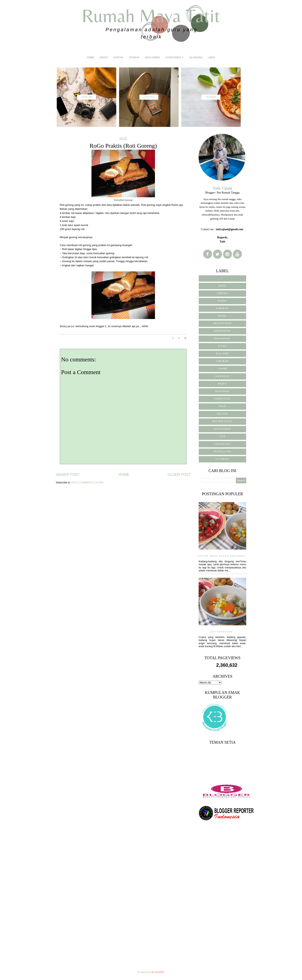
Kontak (118, 57)
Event (222, 301)
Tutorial (222, 459)
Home (90, 57)
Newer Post (68, 475)
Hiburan (223, 309)
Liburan (222, 361)
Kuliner (222, 354)
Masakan (222, 376)
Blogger (158, 972)
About (104, 57)
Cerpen (223, 294)
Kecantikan (222, 324)
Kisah (222, 346)
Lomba (223, 369)
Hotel (222, 316)
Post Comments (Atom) (88, 482)
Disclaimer (152, 57)
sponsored (222, 429)
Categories (175, 57)
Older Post (179, 475)
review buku (222, 422)
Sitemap (134, 57)
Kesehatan (223, 331)
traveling (222, 444)
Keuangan (223, 339)
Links (212, 57)
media (223, 384)
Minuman (222, 391)
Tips (223, 437)
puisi (222, 407)
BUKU (222, 286)
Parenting (222, 399)
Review (222, 414)
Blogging (196, 57)
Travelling (222, 452)
